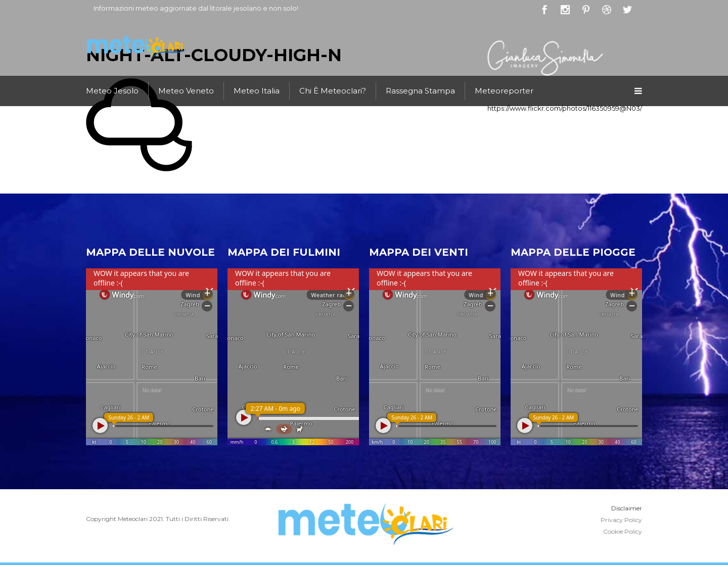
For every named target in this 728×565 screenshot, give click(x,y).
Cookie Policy (623, 531)
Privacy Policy (621, 520)
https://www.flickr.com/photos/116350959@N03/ (565, 108)
